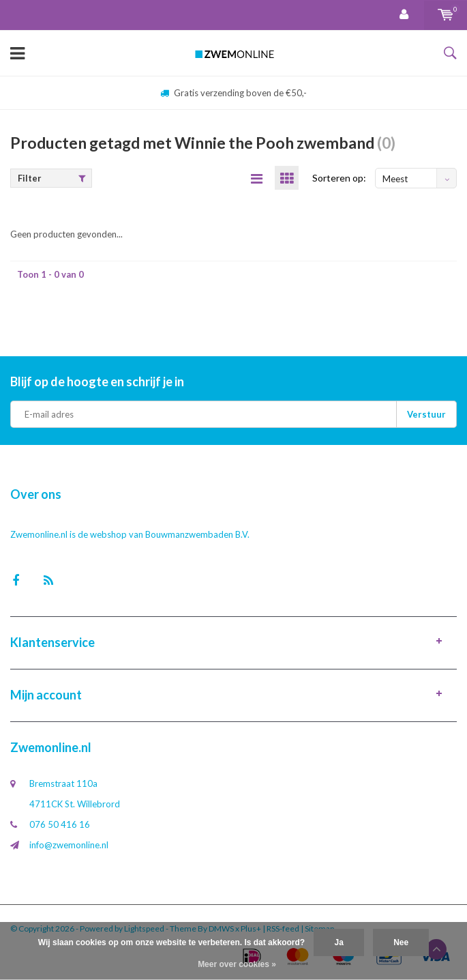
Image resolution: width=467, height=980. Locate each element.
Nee (401, 942)
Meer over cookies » (237, 964)
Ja (338, 942)
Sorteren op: (339, 178)
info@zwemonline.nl (69, 845)
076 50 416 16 (60, 824)
